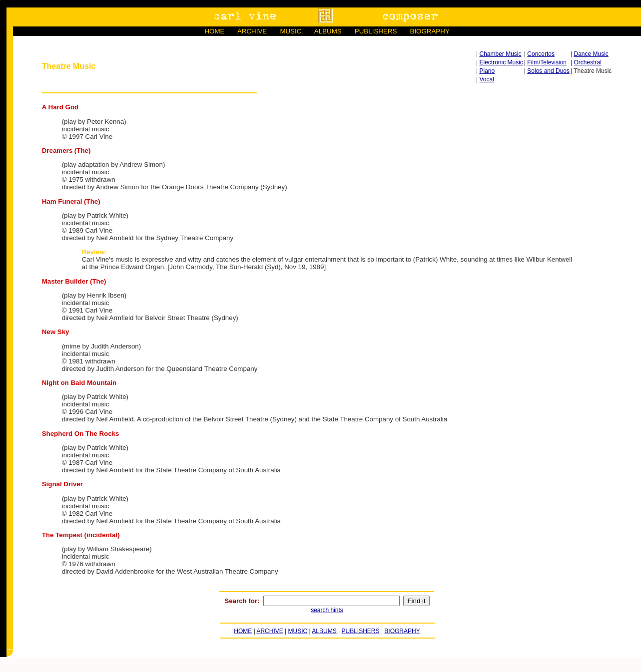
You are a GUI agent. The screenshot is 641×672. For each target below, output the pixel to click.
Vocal (487, 79)
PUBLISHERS (376, 31)
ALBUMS (328, 31)
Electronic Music (501, 62)
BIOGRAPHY (430, 31)
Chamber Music (501, 54)
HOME (214, 31)
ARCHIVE (252, 31)
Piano (487, 71)
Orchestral (588, 62)
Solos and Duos (548, 71)
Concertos (541, 54)
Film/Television (547, 62)
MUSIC (291, 31)
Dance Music (591, 54)
